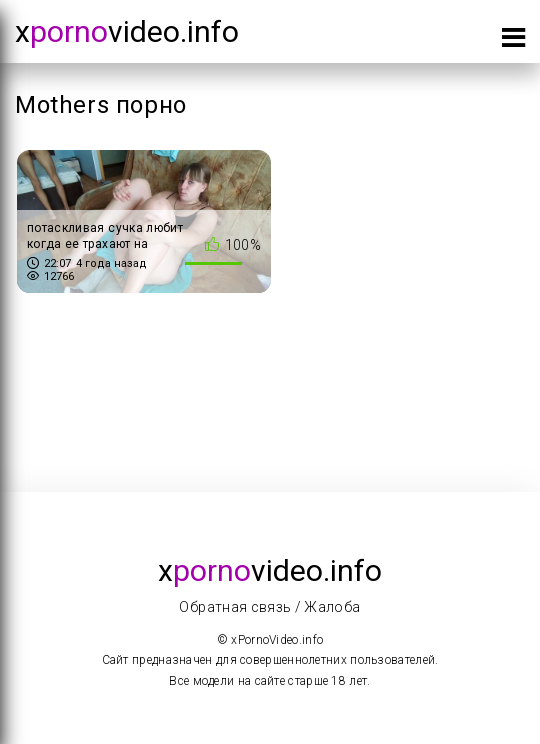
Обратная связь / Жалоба (269, 607)
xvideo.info (127, 31)
